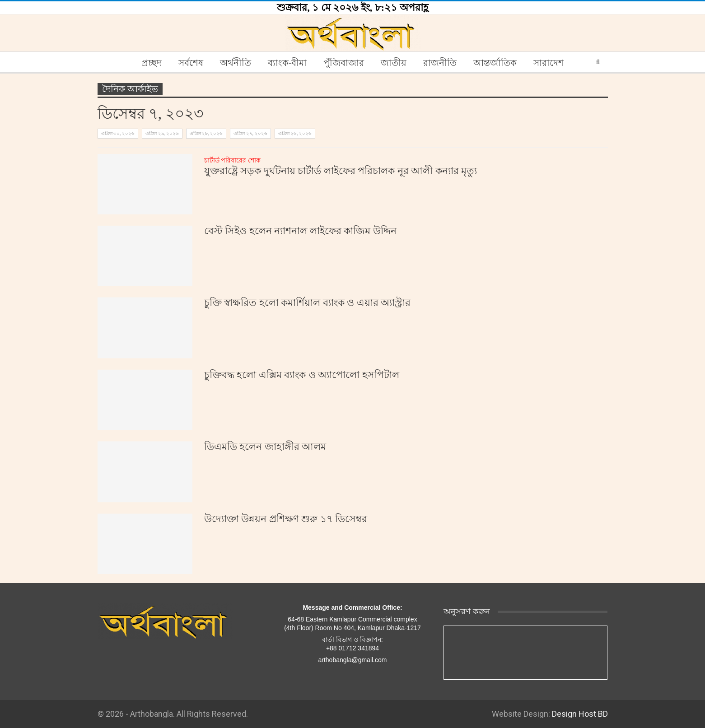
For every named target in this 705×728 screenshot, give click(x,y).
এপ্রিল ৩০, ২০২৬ (118, 133)
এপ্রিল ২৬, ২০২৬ (295, 133)
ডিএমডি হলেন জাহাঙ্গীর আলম (265, 447)
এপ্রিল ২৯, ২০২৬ (162, 133)
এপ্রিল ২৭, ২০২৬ (250, 133)
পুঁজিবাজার (344, 63)
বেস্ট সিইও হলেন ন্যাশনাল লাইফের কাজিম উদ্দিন (300, 231)
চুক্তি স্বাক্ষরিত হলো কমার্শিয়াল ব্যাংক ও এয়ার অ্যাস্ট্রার (308, 303)
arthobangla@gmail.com (353, 660)
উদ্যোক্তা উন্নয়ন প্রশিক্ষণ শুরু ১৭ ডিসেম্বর (286, 519)
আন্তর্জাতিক (495, 63)
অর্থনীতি (236, 63)
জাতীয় (394, 63)
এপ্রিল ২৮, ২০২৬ (206, 133)
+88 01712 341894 (352, 648)
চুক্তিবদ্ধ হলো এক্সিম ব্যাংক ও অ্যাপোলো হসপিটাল (302, 375)
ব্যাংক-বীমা (287, 63)
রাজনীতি (440, 63)
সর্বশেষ (191, 63)
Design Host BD (580, 714)
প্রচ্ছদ (152, 63)
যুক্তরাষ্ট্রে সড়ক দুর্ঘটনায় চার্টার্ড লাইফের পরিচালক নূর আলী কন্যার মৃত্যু (341, 167)
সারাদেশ (549, 63)
